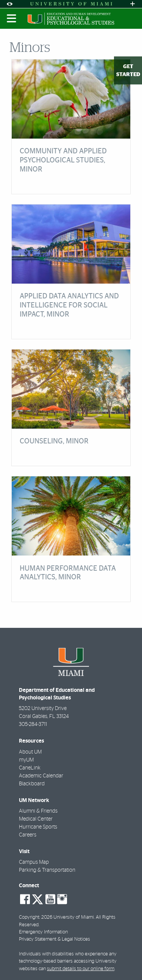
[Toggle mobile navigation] (12, 19)
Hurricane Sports (38, 827)
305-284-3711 (33, 724)
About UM (30, 752)
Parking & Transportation (47, 870)
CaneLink (30, 768)
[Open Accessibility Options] (9, 4)
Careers (28, 835)
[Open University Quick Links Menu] (133, 4)
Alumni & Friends (38, 811)
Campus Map (34, 862)
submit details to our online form (81, 969)
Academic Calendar (41, 776)
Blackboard (32, 784)
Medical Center (36, 819)
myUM (26, 760)
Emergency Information (43, 932)
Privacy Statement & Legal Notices (55, 939)
